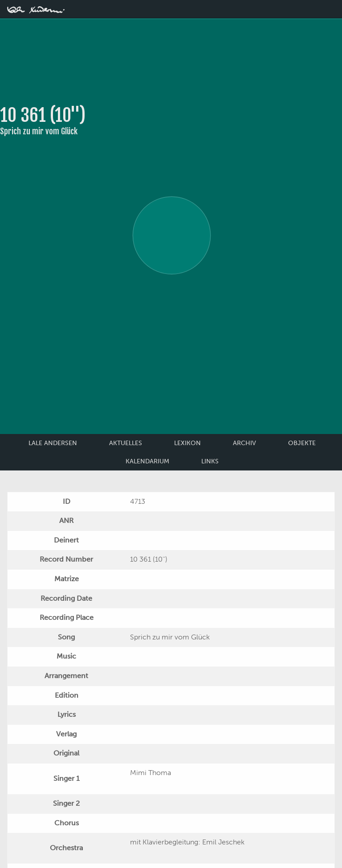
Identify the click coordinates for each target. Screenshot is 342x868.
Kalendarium (147, 461)
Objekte (302, 443)
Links (210, 461)
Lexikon (187, 443)
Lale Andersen (53, 443)
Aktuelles (126, 443)
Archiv (244, 443)
